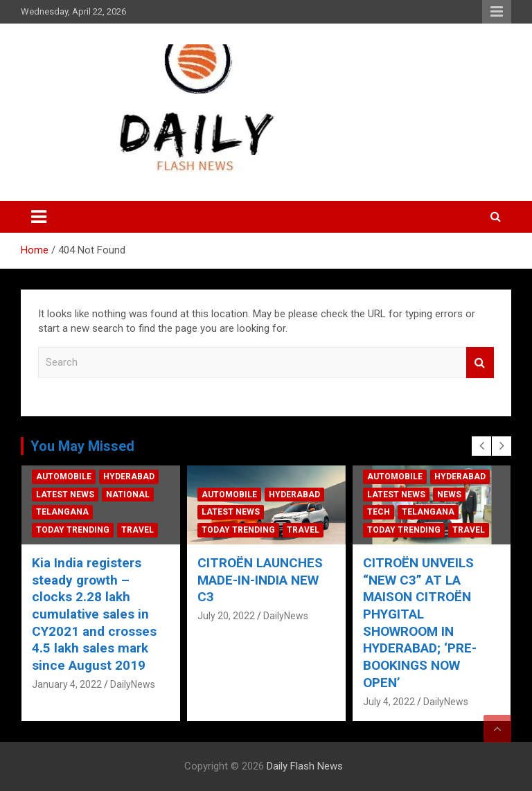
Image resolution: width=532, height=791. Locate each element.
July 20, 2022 (234, 616)
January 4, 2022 (74, 684)
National (135, 495)
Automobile (71, 477)
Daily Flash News (305, 766)
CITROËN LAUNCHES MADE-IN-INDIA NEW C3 (268, 580)
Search (480, 363)
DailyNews (140, 684)
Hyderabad (136, 477)
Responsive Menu (497, 12)
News (456, 495)
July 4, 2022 (396, 702)
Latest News (73, 495)
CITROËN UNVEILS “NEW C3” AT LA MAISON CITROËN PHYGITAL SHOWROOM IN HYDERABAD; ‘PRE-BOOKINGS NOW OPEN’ (427, 623)
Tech (385, 512)
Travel (145, 530)
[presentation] (481, 446)
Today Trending (80, 530)
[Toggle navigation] (39, 217)
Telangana (70, 512)
